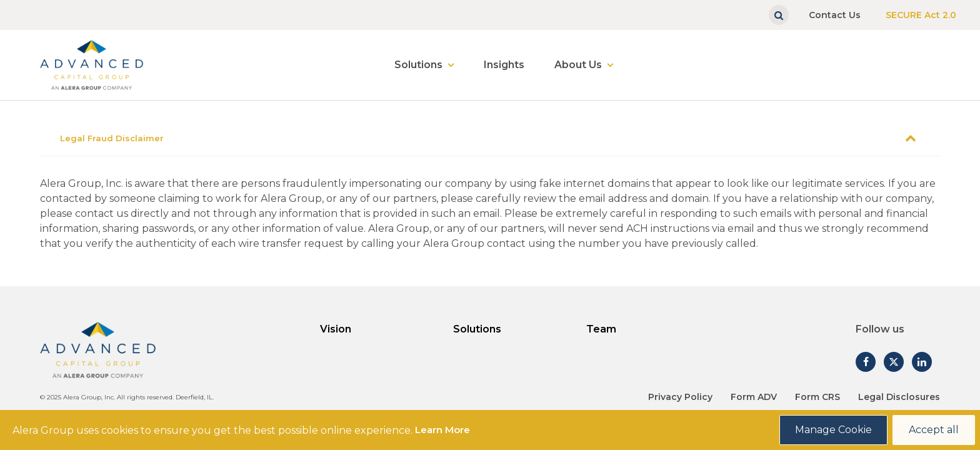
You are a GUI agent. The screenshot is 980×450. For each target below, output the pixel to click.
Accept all (934, 430)
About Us (578, 65)
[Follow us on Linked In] (922, 362)
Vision (336, 329)
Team (601, 329)
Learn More (442, 430)
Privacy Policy (680, 397)
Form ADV (754, 397)
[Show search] (779, 15)
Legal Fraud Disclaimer (112, 138)
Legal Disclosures (899, 397)
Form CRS (817, 397)
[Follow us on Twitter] (894, 362)
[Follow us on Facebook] (866, 362)
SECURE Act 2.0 (921, 15)
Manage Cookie (833, 430)
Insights (504, 65)
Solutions (418, 65)
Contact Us (835, 15)
